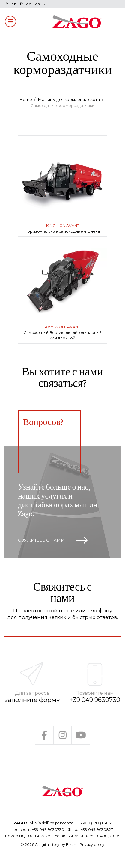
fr (21, 4)
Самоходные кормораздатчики (63, 105)
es (37, 4)
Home (26, 99)
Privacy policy (92, 845)
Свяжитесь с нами (53, 540)
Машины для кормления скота (69, 99)
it (7, 4)
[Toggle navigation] (10, 22)
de (29, 4)
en (14, 4)
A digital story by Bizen (56, 845)
